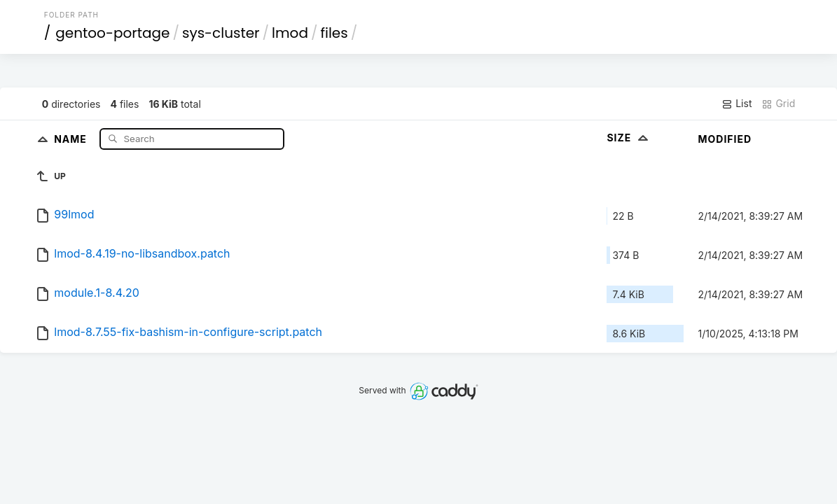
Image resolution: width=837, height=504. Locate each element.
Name (72, 138)
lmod (290, 33)
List (736, 104)
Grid (778, 104)
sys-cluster (221, 33)
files (334, 33)
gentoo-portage (112, 33)
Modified (725, 139)
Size (629, 138)
